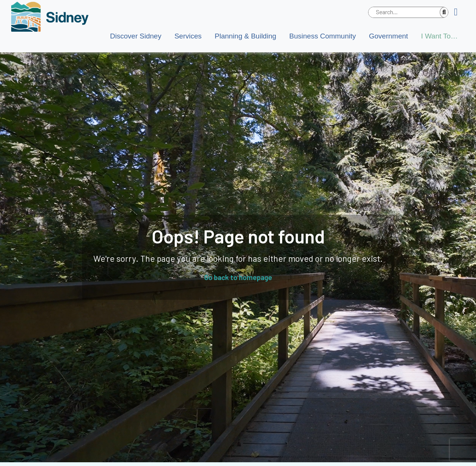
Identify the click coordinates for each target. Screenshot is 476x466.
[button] (459, 12)
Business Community (323, 36)
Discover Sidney (136, 36)
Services (188, 36)
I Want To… (439, 36)
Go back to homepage (238, 277)
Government (388, 36)
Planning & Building (245, 36)
